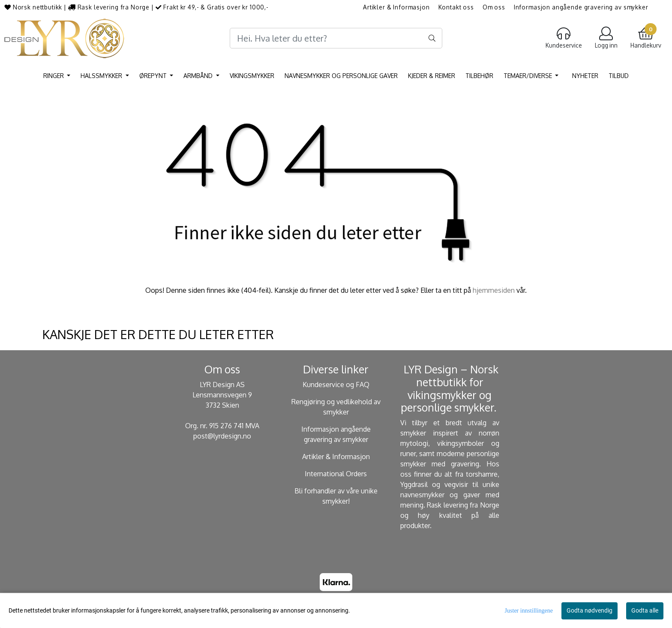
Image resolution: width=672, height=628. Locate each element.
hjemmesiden (494, 290)
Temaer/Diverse (529, 76)
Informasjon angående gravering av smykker (581, 7)
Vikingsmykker (252, 76)
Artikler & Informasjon (396, 7)
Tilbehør (479, 76)
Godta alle (645, 610)
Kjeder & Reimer (432, 76)
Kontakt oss (456, 7)
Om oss (494, 7)
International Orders (336, 474)
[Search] (336, 38)
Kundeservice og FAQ (336, 385)
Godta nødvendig (589, 610)
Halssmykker (102, 76)
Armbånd (199, 76)
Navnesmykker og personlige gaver (341, 76)
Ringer (54, 76)
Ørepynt (154, 76)
